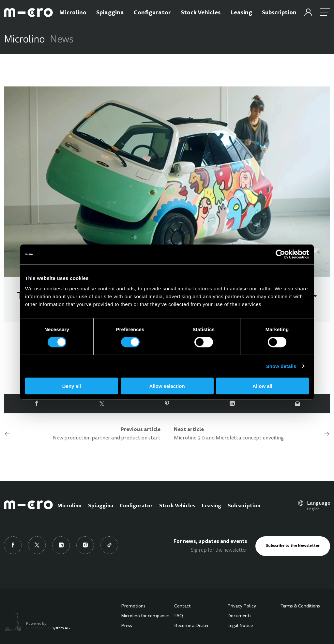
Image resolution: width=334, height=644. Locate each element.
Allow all (262, 386)
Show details (281, 366)
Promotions (133, 606)
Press (127, 626)
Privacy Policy (242, 606)
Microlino (69, 506)
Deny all (72, 386)
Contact (182, 606)
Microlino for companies (145, 616)
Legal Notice (240, 626)
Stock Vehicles (177, 506)
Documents (239, 616)
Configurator (136, 506)
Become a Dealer (191, 626)
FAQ (179, 616)
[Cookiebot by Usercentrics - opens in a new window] (280, 254)
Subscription (244, 506)
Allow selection (167, 386)
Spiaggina (101, 506)
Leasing (212, 506)
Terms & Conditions (300, 606)
